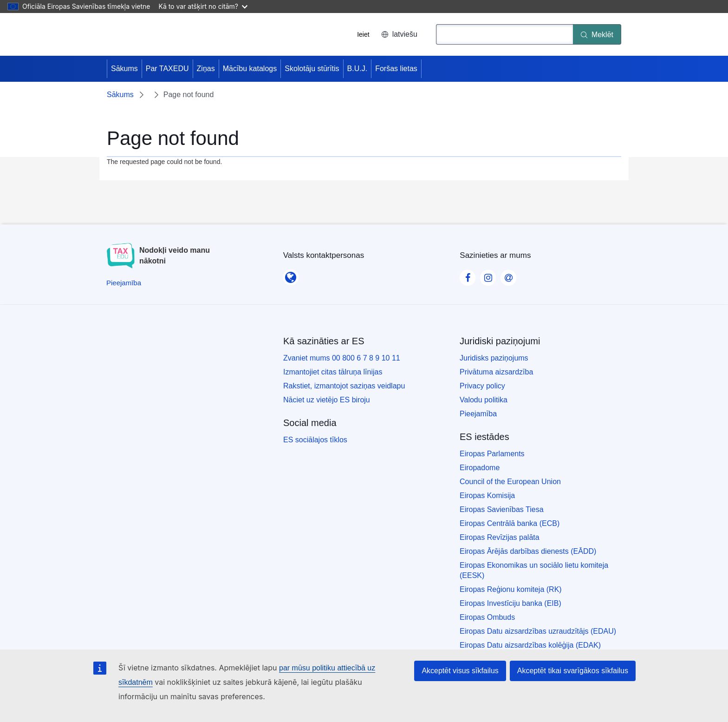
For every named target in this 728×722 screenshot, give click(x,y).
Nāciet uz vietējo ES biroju (327, 400)
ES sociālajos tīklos (315, 440)
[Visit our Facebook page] (468, 275)
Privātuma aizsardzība (496, 372)
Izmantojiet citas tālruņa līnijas (333, 372)
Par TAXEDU (167, 69)
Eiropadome (480, 468)
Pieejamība (478, 414)
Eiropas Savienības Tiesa (502, 509)
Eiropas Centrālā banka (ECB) (510, 523)
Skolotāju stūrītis (312, 69)
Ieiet (363, 34)
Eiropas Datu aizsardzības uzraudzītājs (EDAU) (538, 631)
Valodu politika (484, 400)
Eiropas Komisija (487, 496)
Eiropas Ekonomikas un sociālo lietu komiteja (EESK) (534, 570)
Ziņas (206, 69)
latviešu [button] (399, 34)
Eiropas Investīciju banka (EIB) (510, 603)
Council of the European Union (510, 482)
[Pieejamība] (124, 283)
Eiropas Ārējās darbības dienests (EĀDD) (528, 551)
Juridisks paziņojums (494, 358)
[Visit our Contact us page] (508, 275)
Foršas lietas (396, 69)
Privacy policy (482, 386)
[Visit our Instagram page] (488, 275)
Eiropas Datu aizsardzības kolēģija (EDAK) (530, 645)
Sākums (124, 69)
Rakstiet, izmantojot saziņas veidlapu (344, 386)
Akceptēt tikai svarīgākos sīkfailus (573, 671)
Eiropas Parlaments (492, 454)
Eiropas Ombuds (487, 617)
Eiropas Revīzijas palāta (500, 537)
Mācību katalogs (250, 69)
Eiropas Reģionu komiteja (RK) (511, 589)
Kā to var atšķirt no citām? (203, 6)
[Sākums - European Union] (144, 34)
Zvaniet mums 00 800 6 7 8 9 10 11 (342, 358)
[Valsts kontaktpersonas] (291, 275)
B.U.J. (357, 69)
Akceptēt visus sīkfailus (460, 671)
